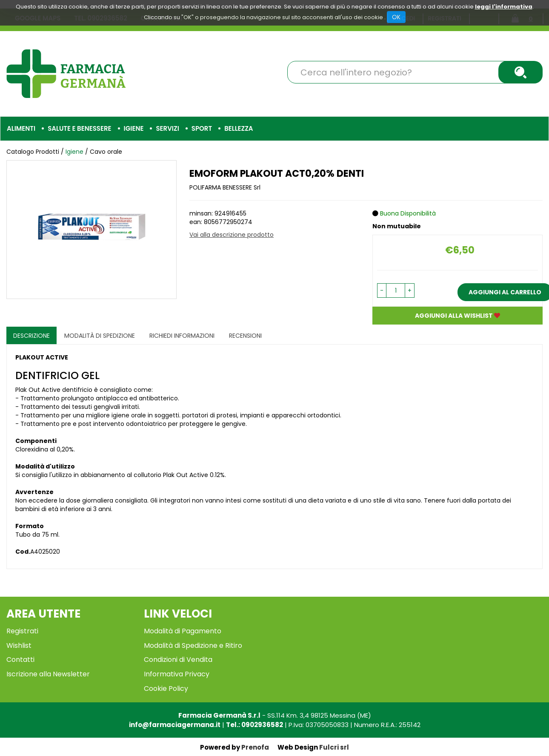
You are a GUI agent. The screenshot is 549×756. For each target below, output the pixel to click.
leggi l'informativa (504, 7)
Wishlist (19, 645)
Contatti (20, 660)
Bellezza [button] (239, 128)
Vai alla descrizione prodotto (232, 235)
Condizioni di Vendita (178, 660)
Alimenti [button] (21, 128)
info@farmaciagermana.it (175, 725)
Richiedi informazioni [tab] (182, 336)
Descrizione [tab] (31, 336)
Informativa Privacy (177, 674)
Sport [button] (202, 128)
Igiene (75, 152)
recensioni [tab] (245, 336)
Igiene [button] (134, 128)
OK (396, 17)
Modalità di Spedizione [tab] (100, 336)
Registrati (22, 631)
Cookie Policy (166, 688)
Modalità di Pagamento (183, 631)
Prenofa (255, 747)
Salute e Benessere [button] (79, 128)
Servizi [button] (167, 128)
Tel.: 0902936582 (254, 725)
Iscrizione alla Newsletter (48, 674)
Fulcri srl (334, 747)
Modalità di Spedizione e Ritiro (193, 645)
